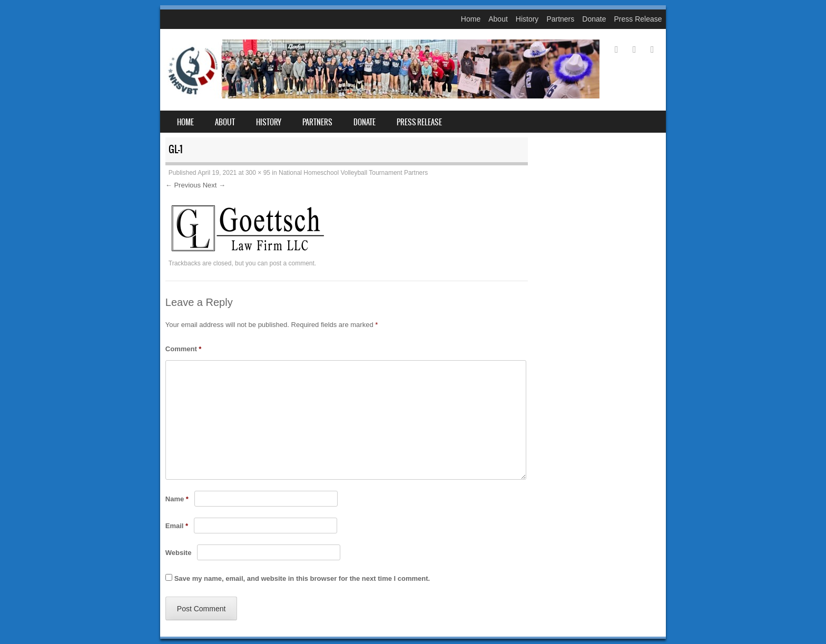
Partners (560, 19)
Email (177, 526)
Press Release (638, 19)
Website (179, 553)
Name (177, 499)
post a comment (292, 263)
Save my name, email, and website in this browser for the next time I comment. (302, 578)
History (527, 19)
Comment (184, 349)
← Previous (183, 185)
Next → (214, 185)
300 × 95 (258, 173)
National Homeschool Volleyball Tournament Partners (353, 173)
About (498, 19)
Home (471, 19)
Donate (594, 19)
